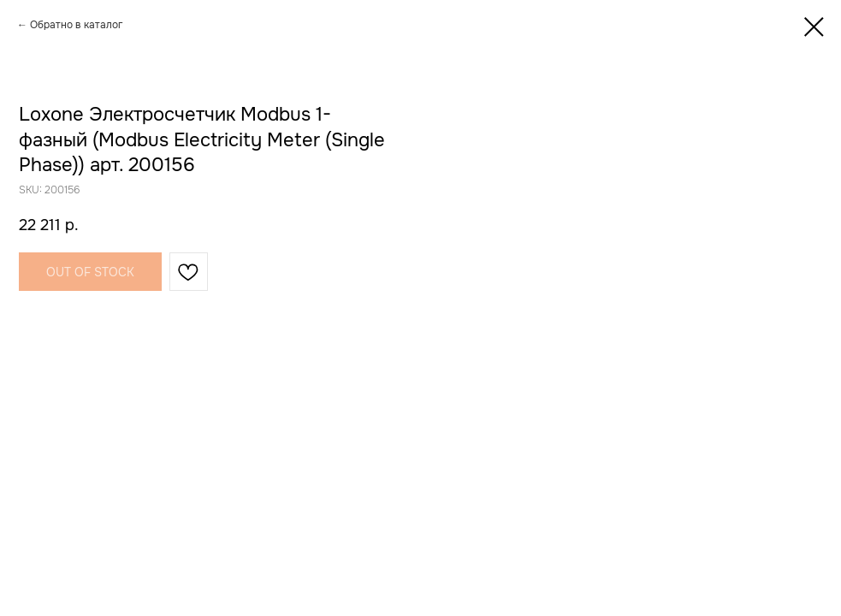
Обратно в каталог (76, 25)
